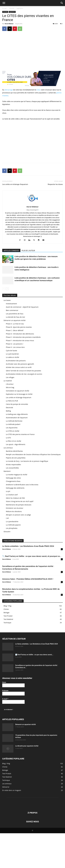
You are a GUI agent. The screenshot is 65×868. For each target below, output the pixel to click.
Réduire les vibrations (14, 511)
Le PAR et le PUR (12, 401)
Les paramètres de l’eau (15, 314)
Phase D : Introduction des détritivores (20, 334)
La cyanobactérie (12, 521)
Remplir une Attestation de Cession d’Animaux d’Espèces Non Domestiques (33, 454)
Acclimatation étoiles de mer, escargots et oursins (24, 374)
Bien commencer (12, 310)
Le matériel (8, 381)
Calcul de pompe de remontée (17, 404)
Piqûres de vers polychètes (16, 458)
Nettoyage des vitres (13, 478)
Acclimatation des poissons (16, 361)
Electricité (9, 408)
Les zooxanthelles (12, 468)
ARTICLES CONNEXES (11, 251)
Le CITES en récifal (13, 431)
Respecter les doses (55, 184)
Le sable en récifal (12, 357)
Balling (8, 411)
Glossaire (7, 532)
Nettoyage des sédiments (15, 488)
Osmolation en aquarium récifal (18, 391)
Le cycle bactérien (12, 354)
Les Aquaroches (12, 428)
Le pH (8, 491)
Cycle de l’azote (11, 351)
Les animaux (8, 448)
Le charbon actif (12, 495)
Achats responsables (13, 465)
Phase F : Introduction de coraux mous (20, 340)
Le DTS (8, 438)
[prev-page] (4, 289)
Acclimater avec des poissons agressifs (20, 364)
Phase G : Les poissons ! (15, 344)
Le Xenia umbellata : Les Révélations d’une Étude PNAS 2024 (28, 546)
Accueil (4, 8)
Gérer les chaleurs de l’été (15, 498)
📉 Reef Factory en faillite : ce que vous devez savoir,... (34, 655)
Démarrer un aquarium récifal (14, 320)
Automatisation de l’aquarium (17, 418)
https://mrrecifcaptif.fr (33, 210)
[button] (4, 3)
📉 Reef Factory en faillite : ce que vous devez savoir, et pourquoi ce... (32, 556)
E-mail (5, 699)
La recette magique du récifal (17, 475)
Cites (38, 90)
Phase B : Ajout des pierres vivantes (19, 327)
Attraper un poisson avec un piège (18, 515)
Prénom (5, 691)
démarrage (9, 90)
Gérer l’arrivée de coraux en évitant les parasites (23, 371)
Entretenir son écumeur (15, 508)
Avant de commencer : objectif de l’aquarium (22, 307)
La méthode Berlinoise (14, 421)
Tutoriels (12, 8)
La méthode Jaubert (13, 424)
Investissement (11, 304)
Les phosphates (12, 528)
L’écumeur (10, 384)
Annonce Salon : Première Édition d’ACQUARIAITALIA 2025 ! (28, 579)
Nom (4, 682)
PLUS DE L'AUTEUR (28, 251)
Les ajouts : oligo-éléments (16, 444)
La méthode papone (13, 525)
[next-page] (7, 289)
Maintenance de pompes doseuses (19, 505)
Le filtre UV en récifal (13, 441)
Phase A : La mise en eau (15, 324)
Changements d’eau (13, 481)
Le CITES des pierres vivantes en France (20, 434)
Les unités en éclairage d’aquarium (15, 184)
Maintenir (7, 471)
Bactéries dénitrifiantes (14, 451)
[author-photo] (33, 204)
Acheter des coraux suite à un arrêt (19, 367)
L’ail (7, 518)
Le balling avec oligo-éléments (17, 414)
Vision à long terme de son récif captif (20, 501)
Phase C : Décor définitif (15, 330)
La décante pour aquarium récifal (27, 746)
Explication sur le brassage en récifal (19, 394)
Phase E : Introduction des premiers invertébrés (23, 337)
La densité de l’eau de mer (15, 317)
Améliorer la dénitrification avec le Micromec (22, 485)
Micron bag (10, 387)
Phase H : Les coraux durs (15, 347)
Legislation (20, 8)
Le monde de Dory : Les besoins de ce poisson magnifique (27, 461)
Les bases (7, 300)
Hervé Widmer (9, 24)
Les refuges (10, 377)
